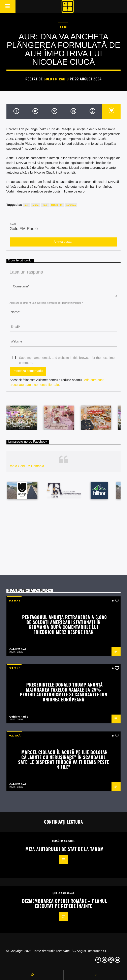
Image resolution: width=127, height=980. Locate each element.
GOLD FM (57, 205)
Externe (14, 600)
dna (45, 205)
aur (26, 205)
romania (71, 205)
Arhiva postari (64, 242)
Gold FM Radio (56, 79)
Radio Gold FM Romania (26, 466)
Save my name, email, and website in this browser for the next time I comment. (68, 358)
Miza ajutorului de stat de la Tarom (64, 849)
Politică (14, 736)
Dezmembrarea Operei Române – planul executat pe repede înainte (65, 903)
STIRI (63, 27)
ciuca (36, 205)
